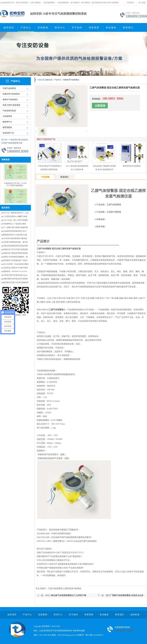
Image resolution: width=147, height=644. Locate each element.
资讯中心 (60, 28)
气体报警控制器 (9, 111)
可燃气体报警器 (9, 88)
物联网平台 (7, 122)
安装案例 (43, 28)
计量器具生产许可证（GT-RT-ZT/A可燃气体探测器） (15, 184)
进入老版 (142, 3)
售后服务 (111, 28)
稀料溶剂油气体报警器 (132, 166)
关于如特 (77, 28)
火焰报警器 (7, 116)
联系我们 (131, 3)
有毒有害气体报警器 (11, 94)
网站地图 (81, 631)
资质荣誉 (94, 28)
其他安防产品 (8, 133)
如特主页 (49, 80)
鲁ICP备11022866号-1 (95, 635)
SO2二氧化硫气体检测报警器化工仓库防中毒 (66, 595)
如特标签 (135, 615)
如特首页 (9, 28)
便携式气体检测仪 (10, 99)
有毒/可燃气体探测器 (11, 105)
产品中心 (26, 28)
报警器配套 (7, 127)
